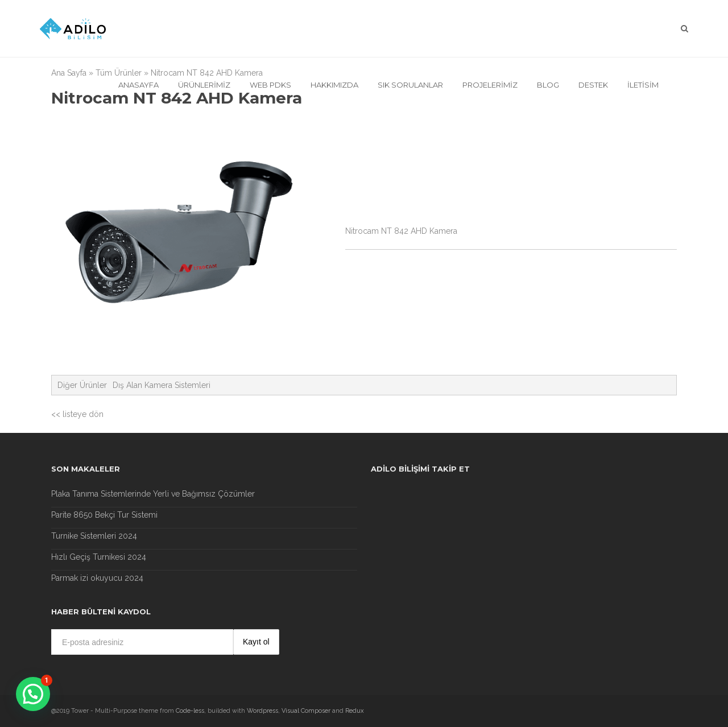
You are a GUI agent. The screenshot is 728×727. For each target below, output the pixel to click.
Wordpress (262, 711)
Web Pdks (270, 85)
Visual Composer (306, 711)
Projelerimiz (490, 85)
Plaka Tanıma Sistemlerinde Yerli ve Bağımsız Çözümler (153, 494)
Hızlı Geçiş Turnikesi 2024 (99, 557)
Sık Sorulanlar (410, 85)
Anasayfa (138, 85)
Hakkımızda (334, 85)
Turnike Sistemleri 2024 (94, 536)
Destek (593, 85)
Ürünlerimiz (204, 85)
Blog (548, 85)
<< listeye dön (77, 414)
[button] (33, 694)
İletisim (643, 85)
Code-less (190, 711)
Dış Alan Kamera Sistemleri (162, 385)
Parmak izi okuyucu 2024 (97, 578)
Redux (355, 711)
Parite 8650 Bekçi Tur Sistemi (104, 515)
